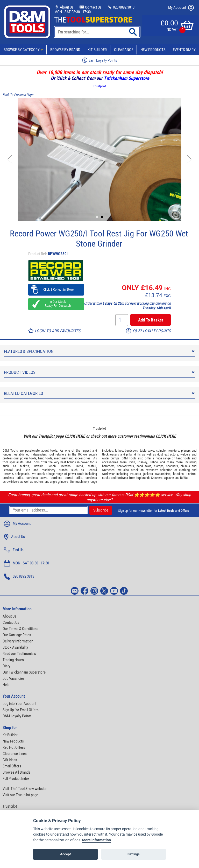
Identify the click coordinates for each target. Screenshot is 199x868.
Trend (79, 466)
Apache (169, 478)
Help (6, 685)
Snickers (157, 478)
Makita (24, 466)
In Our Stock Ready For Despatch (56, 304)
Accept (65, 854)
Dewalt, (39, 466)
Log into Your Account (19, 704)
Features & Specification (99, 351)
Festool (8, 470)
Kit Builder (97, 50)
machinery (61, 458)
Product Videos (99, 372)
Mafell (92, 466)
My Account (181, 8)
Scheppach (22, 474)
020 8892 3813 (121, 7)
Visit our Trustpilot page (20, 795)
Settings (134, 854)
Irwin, (132, 462)
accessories (82, 458)
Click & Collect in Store (56, 289)
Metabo (66, 466)
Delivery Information (18, 641)
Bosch (52, 466)
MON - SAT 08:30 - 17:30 (73, 12)
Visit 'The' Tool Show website (24, 789)
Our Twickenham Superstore (24, 672)
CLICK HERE (75, 436)
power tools (28, 458)
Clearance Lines (15, 754)
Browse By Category (24, 50)
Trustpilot (99, 86)
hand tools (45, 458)
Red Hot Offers (14, 747)
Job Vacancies (14, 678)
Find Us (14, 550)
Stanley (142, 462)
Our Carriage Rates (17, 635)
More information (97, 840)
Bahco (154, 462)
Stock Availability (15, 647)
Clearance (124, 50)
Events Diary (184, 50)
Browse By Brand (65, 50)
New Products (153, 50)
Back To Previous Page (18, 95)
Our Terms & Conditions (20, 629)
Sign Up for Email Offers (21, 710)
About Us (64, 7)
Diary (6, 666)
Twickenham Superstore (126, 78)
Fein (27, 470)
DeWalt (185, 478)
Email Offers (12, 766)
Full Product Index (16, 779)
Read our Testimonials (19, 654)
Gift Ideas (10, 760)
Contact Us (91, 7)
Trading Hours (13, 660)
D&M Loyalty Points (17, 716)
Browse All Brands (16, 772)
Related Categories (99, 393)
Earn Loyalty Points (100, 60)
